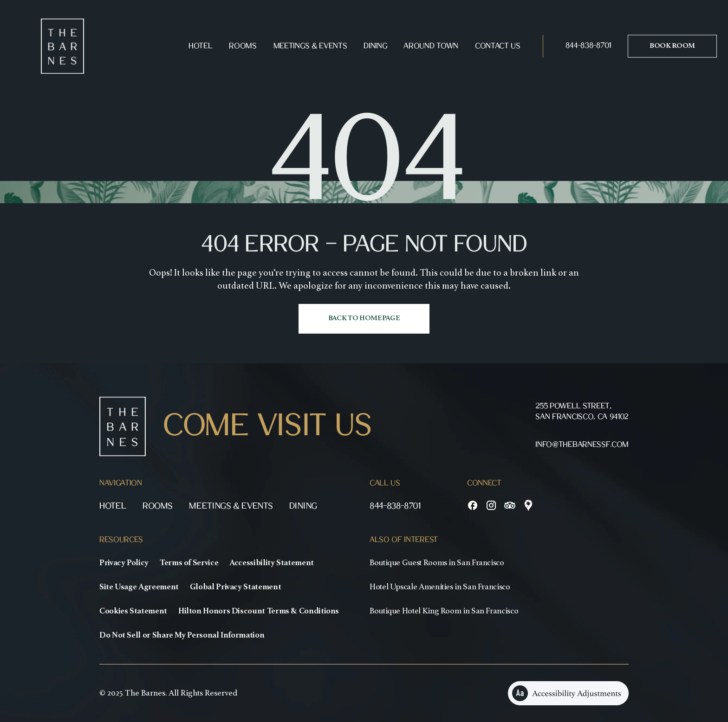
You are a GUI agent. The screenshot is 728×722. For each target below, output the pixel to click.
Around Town (431, 46)
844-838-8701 (588, 46)
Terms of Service (189, 563)
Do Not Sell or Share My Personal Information (182, 635)
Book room (672, 46)
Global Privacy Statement (235, 587)
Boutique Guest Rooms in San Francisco (437, 563)
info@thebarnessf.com (582, 445)
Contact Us (498, 46)
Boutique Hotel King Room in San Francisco (444, 611)
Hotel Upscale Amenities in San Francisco (440, 587)
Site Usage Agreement (139, 587)
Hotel (200, 46)
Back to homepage (364, 318)
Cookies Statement (133, 611)
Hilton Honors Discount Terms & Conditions (259, 611)
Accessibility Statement (272, 563)
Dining (375, 46)
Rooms (243, 46)
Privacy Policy (124, 563)
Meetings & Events (310, 46)
